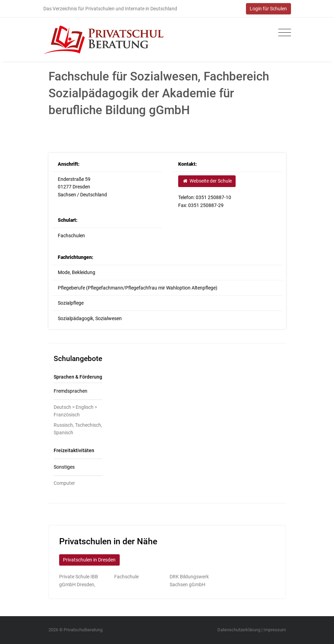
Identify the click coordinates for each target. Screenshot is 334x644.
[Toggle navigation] (283, 33)
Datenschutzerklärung (239, 630)
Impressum (275, 630)
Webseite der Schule (207, 181)
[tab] (78, 391)
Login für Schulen (268, 9)
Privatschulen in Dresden (89, 560)
